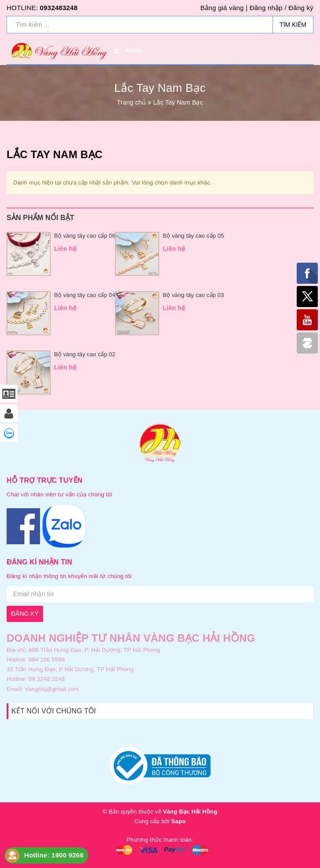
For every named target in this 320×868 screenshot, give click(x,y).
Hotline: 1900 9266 (54, 855)
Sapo (179, 821)
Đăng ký (301, 8)
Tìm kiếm (293, 25)
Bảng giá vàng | (224, 8)
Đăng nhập (266, 8)
